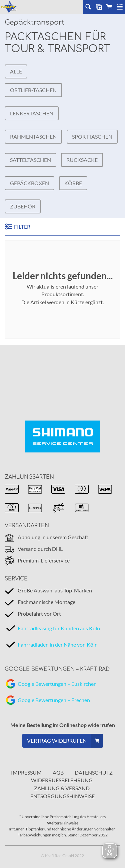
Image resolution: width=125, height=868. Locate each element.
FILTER (17, 227)
